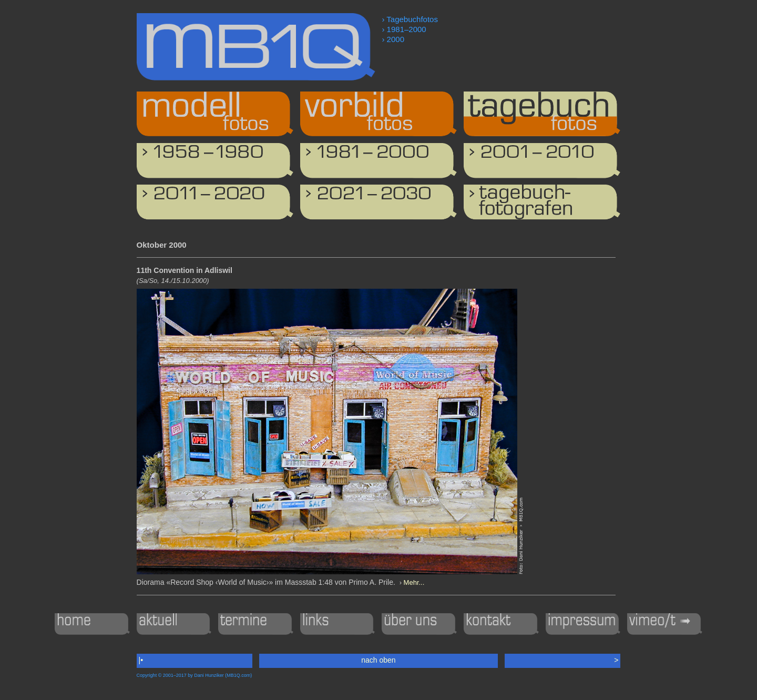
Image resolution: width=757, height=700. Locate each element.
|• (141, 660)
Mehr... (414, 582)
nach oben (378, 660)
